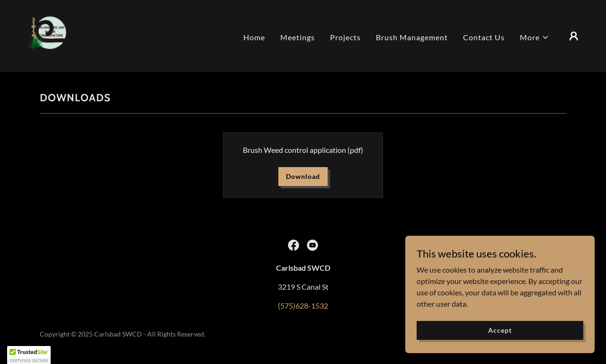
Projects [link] (345, 37)
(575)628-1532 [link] (303, 306)
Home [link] (254, 37)
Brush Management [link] (412, 37)
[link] (47, 35)
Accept (500, 330)
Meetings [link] (298, 37)
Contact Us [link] (484, 37)
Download (303, 176)
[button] (535, 37)
